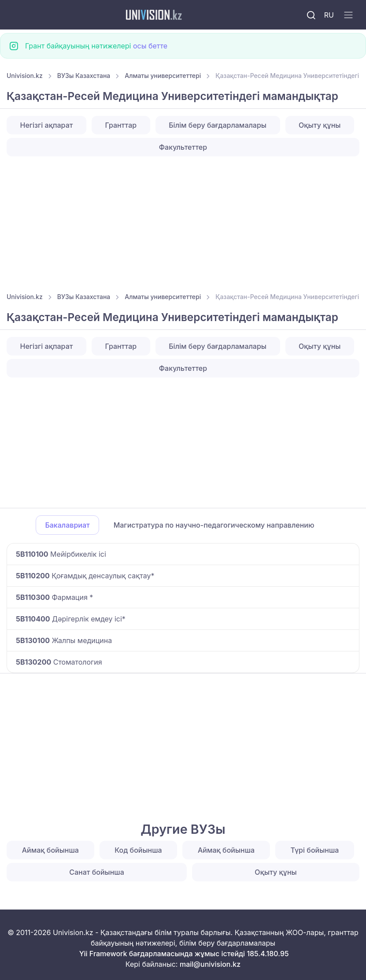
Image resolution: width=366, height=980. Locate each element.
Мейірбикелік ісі (61, 554)
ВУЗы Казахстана (84, 76)
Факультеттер (183, 147)
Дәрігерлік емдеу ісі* (71, 619)
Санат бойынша (97, 872)
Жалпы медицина (64, 640)
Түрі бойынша (314, 850)
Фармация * (54, 597)
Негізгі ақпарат (47, 125)
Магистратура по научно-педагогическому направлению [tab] (214, 525)
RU (329, 15)
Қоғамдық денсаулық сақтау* (85, 576)
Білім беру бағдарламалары (218, 125)
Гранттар (121, 125)
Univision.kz (25, 76)
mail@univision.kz (210, 964)
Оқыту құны (320, 125)
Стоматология (59, 662)
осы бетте (150, 46)
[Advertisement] (183, 222)
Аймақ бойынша (50, 850)
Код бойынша (138, 850)
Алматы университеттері (163, 76)
